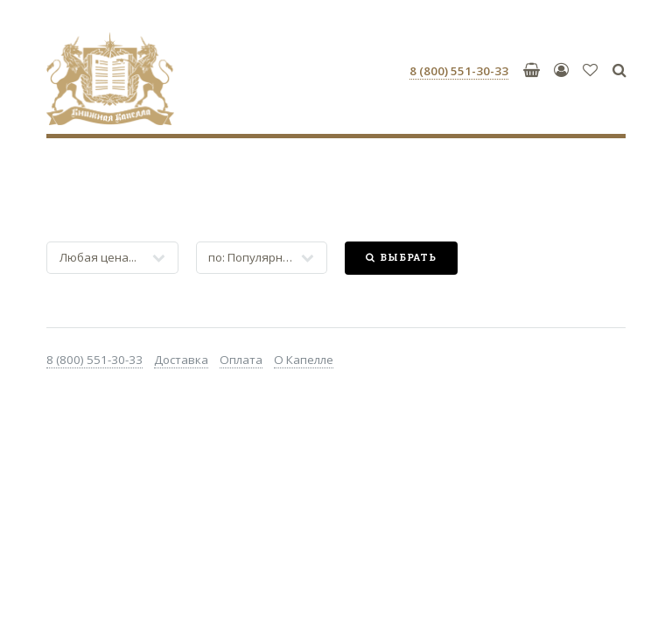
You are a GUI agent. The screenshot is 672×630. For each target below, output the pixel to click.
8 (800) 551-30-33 (94, 360)
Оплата (241, 360)
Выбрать (408, 257)
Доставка (181, 360)
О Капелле (304, 360)
